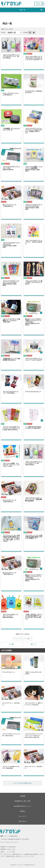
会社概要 (22, 796)
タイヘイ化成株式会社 (11, 836)
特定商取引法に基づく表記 (22, 801)
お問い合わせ (22, 821)
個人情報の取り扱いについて (23, 806)
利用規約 (22, 811)
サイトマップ (22, 816)
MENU (38, 4)
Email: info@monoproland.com (10, 842)
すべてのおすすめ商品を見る (23, 783)
